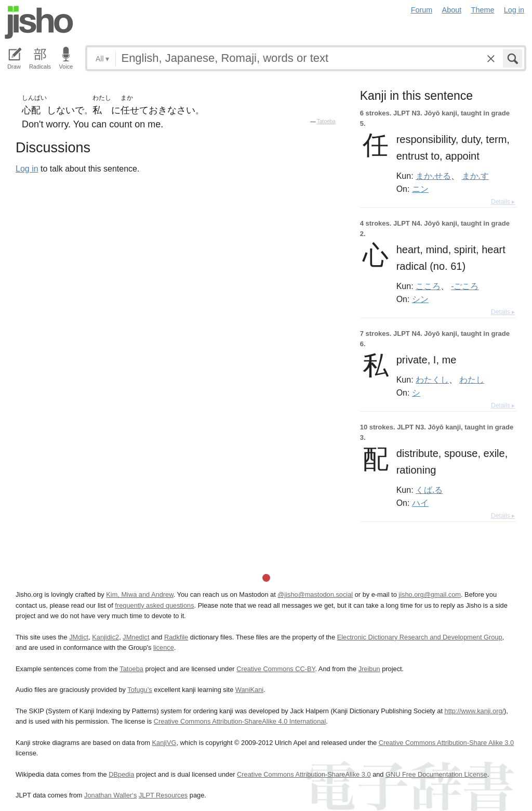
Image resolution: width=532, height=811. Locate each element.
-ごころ (465, 286)
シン (420, 299)
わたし (472, 380)
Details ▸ (503, 202)
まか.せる (433, 176)
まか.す (475, 176)
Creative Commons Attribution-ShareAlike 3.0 (304, 774)
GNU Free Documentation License (436, 774)
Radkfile (176, 637)
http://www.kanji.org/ (475, 711)
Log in (514, 10)
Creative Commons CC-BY (276, 669)
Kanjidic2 (105, 637)
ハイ (420, 503)
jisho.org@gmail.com (430, 594)
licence (164, 648)
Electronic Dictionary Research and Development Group (420, 637)
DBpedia (121, 774)
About (452, 10)
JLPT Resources (163, 795)
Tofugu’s (139, 690)
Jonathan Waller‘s (110, 795)
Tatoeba (326, 121)
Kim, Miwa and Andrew (139, 594)
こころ (428, 286)
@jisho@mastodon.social (315, 594)
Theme (483, 10)
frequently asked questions (154, 605)
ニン (420, 189)
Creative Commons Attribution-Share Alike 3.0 (446, 743)
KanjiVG (164, 743)
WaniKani (249, 690)
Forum (422, 10)
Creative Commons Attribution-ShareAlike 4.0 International (240, 721)
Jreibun (369, 669)
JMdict (79, 637)
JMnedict (136, 637)
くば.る (429, 490)
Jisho (39, 22)
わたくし (432, 380)
